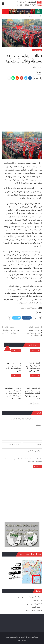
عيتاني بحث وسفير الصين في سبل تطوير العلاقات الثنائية (34, 333)
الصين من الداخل (37, 50)
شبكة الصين (36, 607)
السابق (37, 403)
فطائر (22, 308)
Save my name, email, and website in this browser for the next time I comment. (23, 460)
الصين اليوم (36, 600)
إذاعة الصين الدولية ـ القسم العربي (29, 597)
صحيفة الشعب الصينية (33, 610)
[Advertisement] (22, 104)
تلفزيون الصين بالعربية (33, 604)
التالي (30, 403)
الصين (28, 308)
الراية (20, 640)
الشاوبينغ (35, 308)
